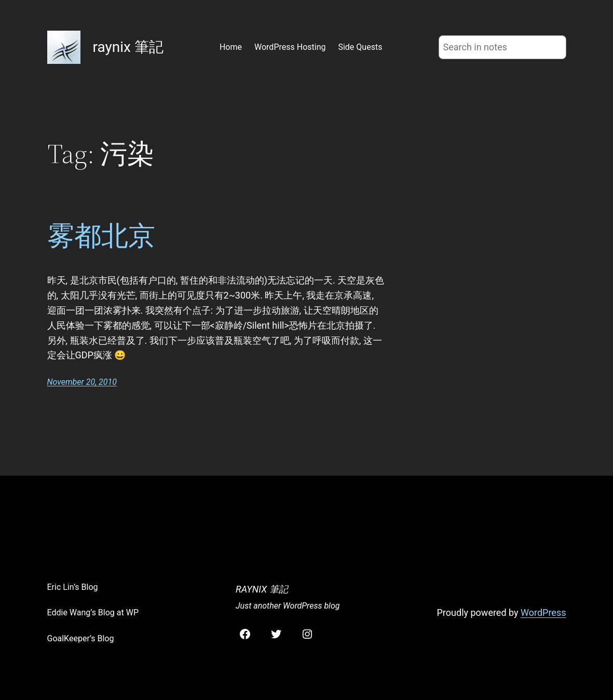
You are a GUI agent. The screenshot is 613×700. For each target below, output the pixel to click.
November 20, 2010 (82, 382)
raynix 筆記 (128, 47)
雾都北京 (101, 236)
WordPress (543, 613)
